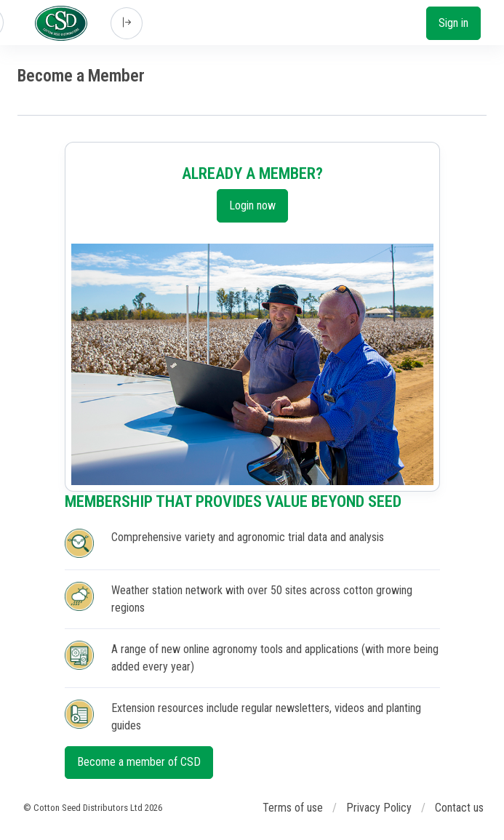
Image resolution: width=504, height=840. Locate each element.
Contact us (459, 808)
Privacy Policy (379, 808)
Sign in (453, 23)
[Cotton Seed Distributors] (61, 23)
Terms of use (293, 808)
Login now (252, 205)
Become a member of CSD (139, 762)
